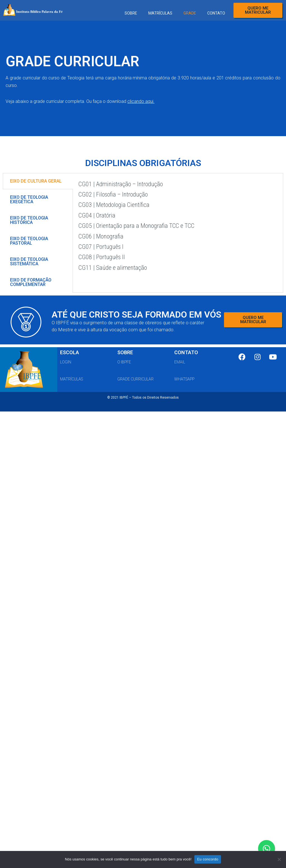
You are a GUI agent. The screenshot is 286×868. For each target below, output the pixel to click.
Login (66, 362)
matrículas (71, 379)
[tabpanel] (178, 230)
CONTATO (216, 13)
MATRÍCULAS (160, 13)
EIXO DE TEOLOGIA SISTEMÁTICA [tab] (29, 262)
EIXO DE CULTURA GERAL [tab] (36, 181)
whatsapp (184, 379)
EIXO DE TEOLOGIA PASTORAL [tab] (29, 241)
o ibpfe (124, 362)
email (180, 362)
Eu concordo (208, 859)
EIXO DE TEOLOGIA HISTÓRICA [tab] (29, 220)
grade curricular (135, 379)
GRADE (190, 13)
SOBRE (131, 13)
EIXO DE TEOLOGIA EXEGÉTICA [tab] (29, 199)
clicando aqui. (141, 101)
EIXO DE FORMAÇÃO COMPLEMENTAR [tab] (31, 282)
